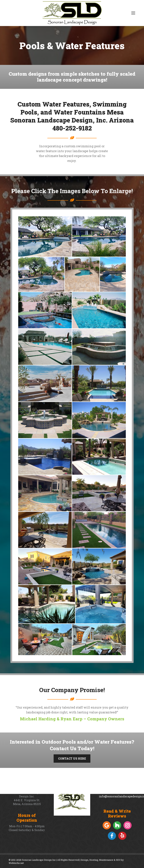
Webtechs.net (16, 863)
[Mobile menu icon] (133, 13)
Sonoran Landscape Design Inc (39, 860)
